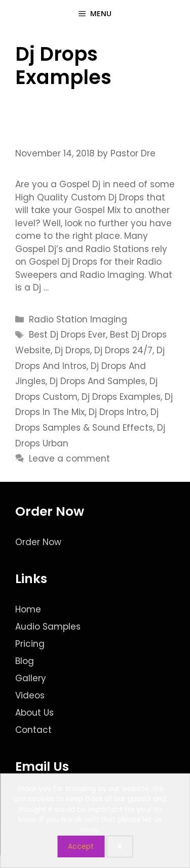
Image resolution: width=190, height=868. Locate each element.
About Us (34, 713)
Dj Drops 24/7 (123, 350)
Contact (33, 730)
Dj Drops (72, 350)
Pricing (30, 644)
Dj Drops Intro (118, 412)
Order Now (38, 542)
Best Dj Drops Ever (67, 335)
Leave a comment (69, 459)
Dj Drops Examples (121, 397)
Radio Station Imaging (78, 319)
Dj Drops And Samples (98, 381)
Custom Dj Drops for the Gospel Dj (90, 120)
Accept (81, 846)
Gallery (31, 678)
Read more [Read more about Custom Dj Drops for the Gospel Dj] (75, 287)
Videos (30, 695)
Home (28, 609)
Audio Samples (48, 627)
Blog (25, 661)
